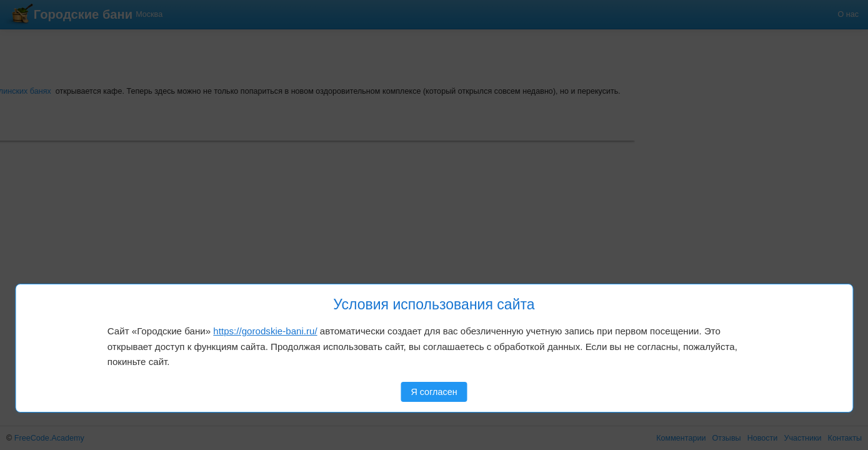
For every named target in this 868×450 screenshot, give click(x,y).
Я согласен (434, 392)
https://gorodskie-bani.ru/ (265, 331)
